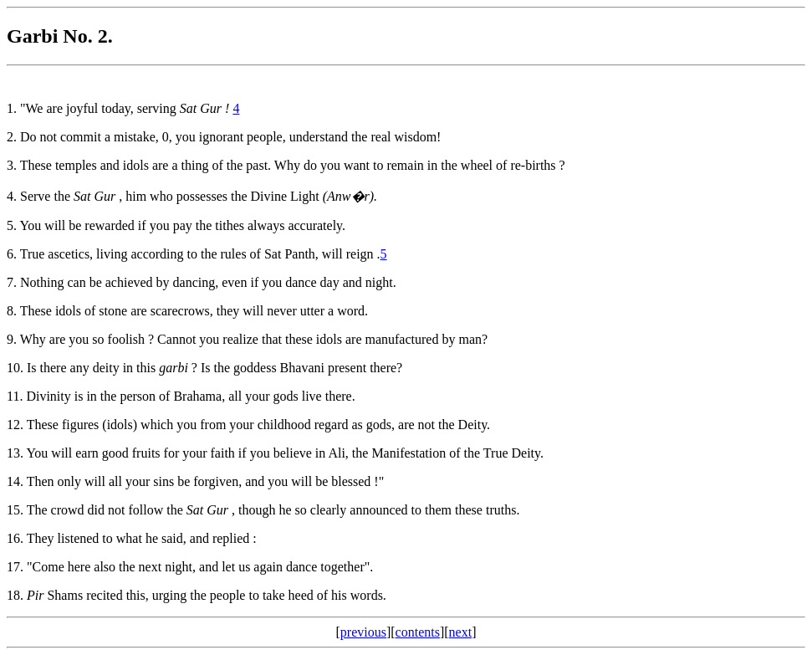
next (461, 632)
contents (418, 632)
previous (363, 632)
